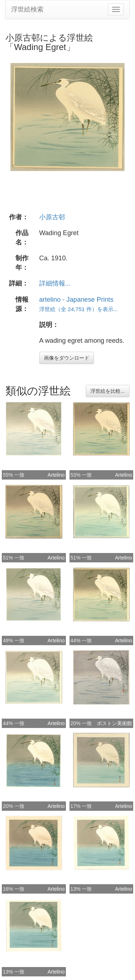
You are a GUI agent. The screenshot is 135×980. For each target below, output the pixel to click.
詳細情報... (55, 283)
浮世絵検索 (27, 9)
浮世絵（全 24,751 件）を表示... (79, 309)
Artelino (56, 475)
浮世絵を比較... (108, 391)
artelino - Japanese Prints (76, 300)
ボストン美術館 (114, 723)
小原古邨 (52, 217)
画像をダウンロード (67, 358)
